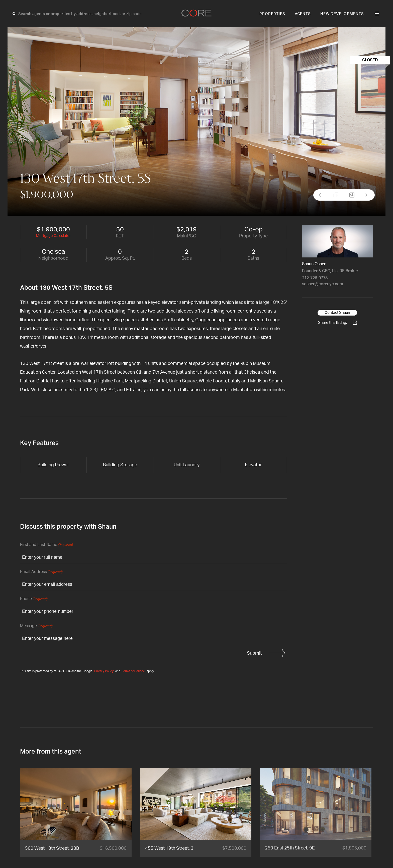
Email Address (41, 572)
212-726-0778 (315, 278)
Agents (303, 14)
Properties (272, 14)
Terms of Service (133, 671)
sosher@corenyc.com (323, 284)
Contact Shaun (337, 313)
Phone (34, 599)
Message (36, 626)
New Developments (342, 14)
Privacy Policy (104, 671)
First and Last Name (46, 545)
